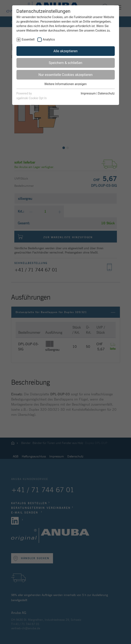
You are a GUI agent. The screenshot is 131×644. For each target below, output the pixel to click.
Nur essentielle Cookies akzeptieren (65, 75)
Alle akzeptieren (65, 51)
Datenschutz (106, 93)
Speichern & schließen (65, 63)
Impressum (88, 93)
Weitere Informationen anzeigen (66, 84)
